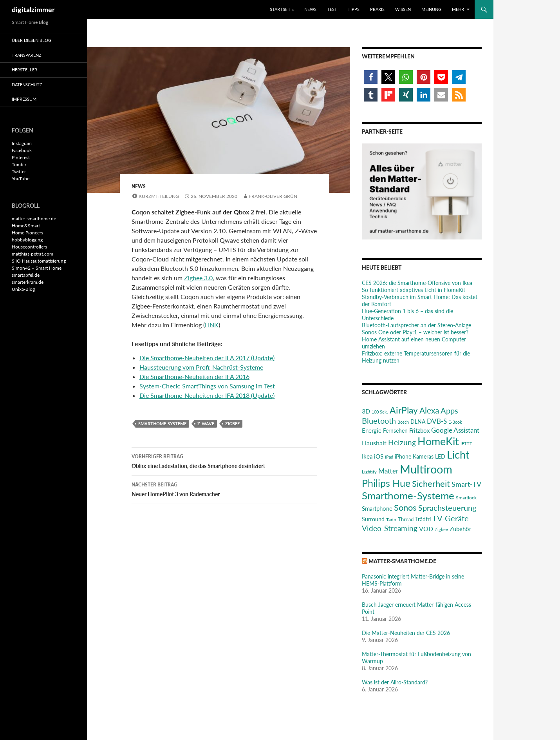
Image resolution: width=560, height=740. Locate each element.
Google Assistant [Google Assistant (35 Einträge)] (455, 430)
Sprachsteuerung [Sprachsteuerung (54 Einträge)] (447, 508)
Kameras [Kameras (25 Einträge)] (423, 456)
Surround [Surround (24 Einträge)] (373, 519)
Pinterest (21, 157)
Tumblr (19, 164)
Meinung (431, 9)
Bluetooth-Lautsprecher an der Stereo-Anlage (416, 325)
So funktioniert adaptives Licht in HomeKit (414, 290)
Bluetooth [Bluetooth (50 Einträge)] (379, 421)
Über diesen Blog (32, 40)
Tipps (354, 9)
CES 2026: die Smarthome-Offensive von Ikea (417, 283)
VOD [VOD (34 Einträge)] (426, 529)
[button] (371, 77)
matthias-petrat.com (33, 254)
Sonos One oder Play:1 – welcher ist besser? (415, 332)
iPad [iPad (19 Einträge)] (389, 457)
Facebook (22, 150)
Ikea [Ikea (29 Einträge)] (367, 456)
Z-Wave (206, 424)
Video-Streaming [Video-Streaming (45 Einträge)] (390, 528)
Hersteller (24, 70)
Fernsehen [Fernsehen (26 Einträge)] (395, 431)
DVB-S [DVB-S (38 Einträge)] (437, 421)
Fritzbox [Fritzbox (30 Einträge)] (419, 430)
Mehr (458, 9)
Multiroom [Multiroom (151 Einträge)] (426, 469)
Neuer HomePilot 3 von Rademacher (224, 489)
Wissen (403, 9)
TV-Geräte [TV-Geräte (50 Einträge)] (451, 518)
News (310, 9)
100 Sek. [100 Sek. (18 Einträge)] (380, 412)
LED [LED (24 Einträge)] (440, 457)
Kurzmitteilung (159, 196)
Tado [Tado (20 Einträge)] (391, 520)
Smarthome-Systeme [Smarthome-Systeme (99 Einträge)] (408, 495)
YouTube (21, 179)
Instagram (22, 143)
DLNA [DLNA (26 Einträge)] (418, 422)
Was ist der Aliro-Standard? (395, 682)
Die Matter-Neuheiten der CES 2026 (406, 633)
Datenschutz (27, 84)
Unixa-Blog (23, 289)
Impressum (24, 99)
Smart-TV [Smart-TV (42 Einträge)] (466, 484)
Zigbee (232, 424)
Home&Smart (26, 226)
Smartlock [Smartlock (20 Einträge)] (466, 498)
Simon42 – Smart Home (37, 268)
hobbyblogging (27, 240)
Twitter (19, 171)
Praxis (377, 9)
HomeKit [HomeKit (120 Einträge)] (438, 441)
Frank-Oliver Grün (273, 196)
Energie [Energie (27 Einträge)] (372, 431)
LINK (212, 325)
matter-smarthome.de (402, 561)
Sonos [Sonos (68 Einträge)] (405, 507)
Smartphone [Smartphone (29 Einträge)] (377, 508)
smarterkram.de (28, 282)
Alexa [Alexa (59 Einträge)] (429, 410)
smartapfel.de (26, 275)
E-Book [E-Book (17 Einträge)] (455, 422)
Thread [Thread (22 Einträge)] (406, 519)
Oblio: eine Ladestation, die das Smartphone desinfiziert (224, 461)
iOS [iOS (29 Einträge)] (379, 456)
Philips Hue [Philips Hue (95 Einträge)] (386, 483)
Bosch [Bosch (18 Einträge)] (403, 422)
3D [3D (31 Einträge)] (366, 411)
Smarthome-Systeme (162, 424)
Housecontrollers (29, 247)
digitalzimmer (33, 9)
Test (332, 9)
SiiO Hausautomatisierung (39, 261)
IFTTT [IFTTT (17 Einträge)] (466, 443)
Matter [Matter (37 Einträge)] (388, 471)
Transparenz (27, 55)
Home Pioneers (27, 233)
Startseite (282, 9)
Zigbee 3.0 (198, 278)
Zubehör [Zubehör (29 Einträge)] (460, 529)
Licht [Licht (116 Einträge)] (458, 454)
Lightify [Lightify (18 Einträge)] (369, 472)
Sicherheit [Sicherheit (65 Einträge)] (431, 483)
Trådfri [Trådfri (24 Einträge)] (423, 519)
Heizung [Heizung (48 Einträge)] (402, 442)
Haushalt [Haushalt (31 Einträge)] (374, 443)
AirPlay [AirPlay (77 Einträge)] (404, 410)
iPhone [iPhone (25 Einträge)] (403, 456)
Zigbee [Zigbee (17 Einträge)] (441, 529)
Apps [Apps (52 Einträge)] (449, 410)
